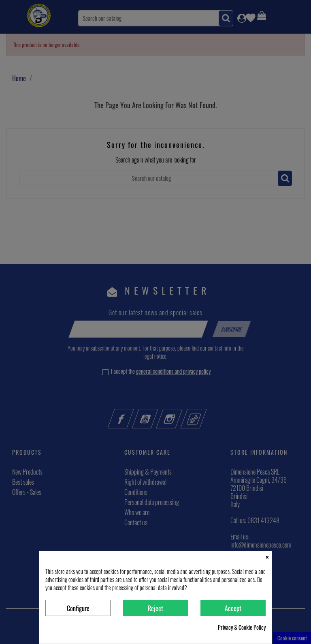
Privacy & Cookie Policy (242, 627)
